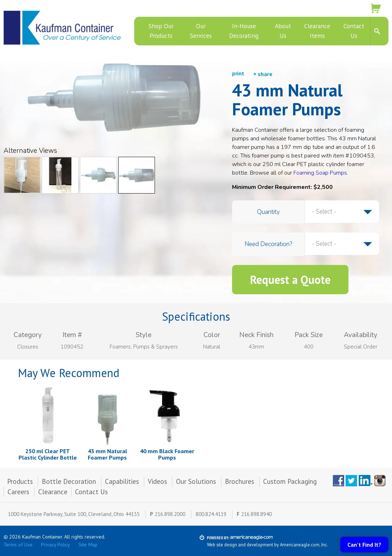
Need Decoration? (268, 244)
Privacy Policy (56, 545)
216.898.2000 (170, 514)
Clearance (53, 492)
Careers (18, 492)
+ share (263, 74)
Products (20, 481)
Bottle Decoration (69, 481)
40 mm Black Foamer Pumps (167, 454)
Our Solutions (196, 481)
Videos (157, 481)
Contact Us (91, 492)
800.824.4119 (211, 514)
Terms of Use (18, 545)
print (238, 73)
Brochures (240, 481)
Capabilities (122, 481)
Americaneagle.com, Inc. (304, 545)
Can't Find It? (364, 545)
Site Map (88, 545)
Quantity (268, 212)
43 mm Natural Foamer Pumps (107, 454)
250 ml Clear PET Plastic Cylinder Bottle (48, 454)
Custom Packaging (291, 481)
